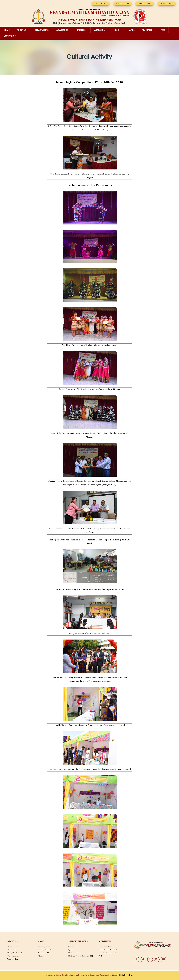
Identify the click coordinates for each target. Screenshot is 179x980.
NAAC (131, 30)
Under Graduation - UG (108, 950)
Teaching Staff (13, 959)
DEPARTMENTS (42, 30)
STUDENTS (82, 30)
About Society (13, 947)
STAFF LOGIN (145, 3)
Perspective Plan (44, 953)
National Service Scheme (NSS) (81, 956)
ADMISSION (100, 30)
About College (13, 950)
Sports (71, 950)
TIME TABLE (148, 30)
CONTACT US (10, 36)
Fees (163, 30)
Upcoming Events (44, 947)
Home (7, 30)
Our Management (14, 956)
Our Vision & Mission (15, 953)
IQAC (117, 30)
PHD (101, 956)
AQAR (40, 956)
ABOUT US (22, 30)
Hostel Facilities (75, 953)
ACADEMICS (63, 30)
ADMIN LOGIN (167, 3)
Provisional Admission (107, 947)
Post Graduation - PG (107, 953)
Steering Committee (46, 950)
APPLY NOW (101, 3)
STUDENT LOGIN (123, 3)
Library (71, 947)
